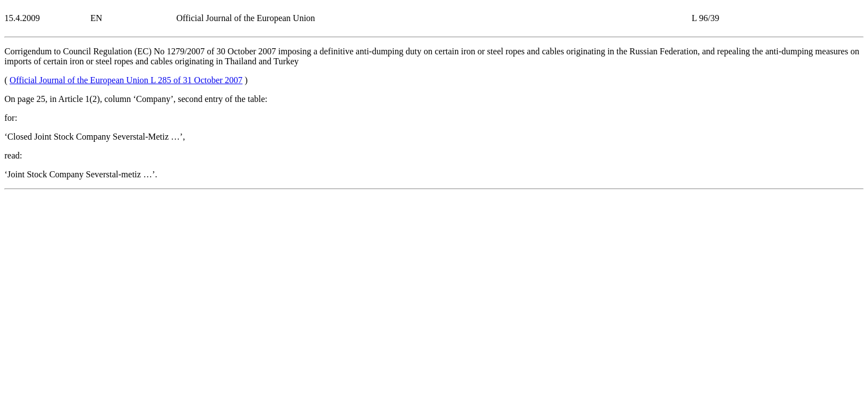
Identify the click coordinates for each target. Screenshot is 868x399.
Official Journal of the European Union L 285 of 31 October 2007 (126, 80)
